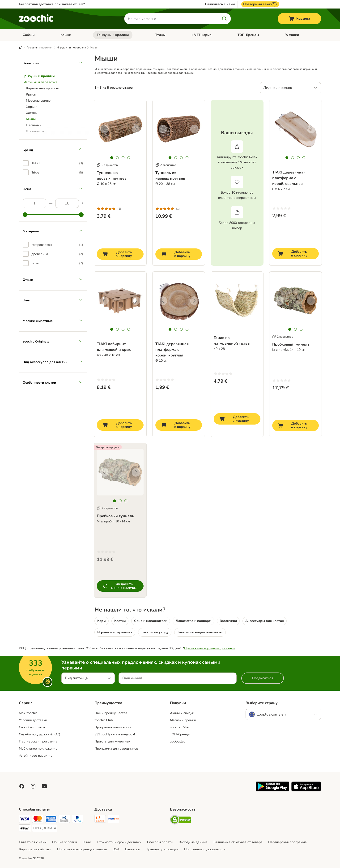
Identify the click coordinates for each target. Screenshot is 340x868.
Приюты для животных (112, 741)
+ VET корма (201, 35)
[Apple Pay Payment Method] (25, 829)
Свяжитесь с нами (220, 4)
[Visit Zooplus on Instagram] (33, 786)
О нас (87, 842)
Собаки (29, 35)
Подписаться (263, 678)
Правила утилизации (162, 849)
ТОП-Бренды (248, 35)
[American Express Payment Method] (51, 820)
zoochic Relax (180, 727)
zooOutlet (177, 741)
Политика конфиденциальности (82, 849)
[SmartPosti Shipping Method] (113, 820)
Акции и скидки (182, 713)
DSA (116, 849)
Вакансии (133, 849)
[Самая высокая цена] (67, 203)
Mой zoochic (28, 713)
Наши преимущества (111, 713)
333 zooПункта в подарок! (115, 734)
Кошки (66, 35)
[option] (53, 163)
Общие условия (65, 842)
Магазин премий (183, 720)
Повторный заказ (260, 4)
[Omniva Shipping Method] (100, 820)
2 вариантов (107, 165)
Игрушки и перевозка (71, 48)
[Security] (181, 821)
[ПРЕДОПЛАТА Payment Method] (45, 828)
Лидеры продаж (278, 88)
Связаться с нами (33, 842)
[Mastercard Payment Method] (38, 820)
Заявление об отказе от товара (238, 842)
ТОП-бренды (180, 734)
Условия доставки (33, 720)
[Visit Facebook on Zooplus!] (22, 786)
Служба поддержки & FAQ (40, 734)
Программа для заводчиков (116, 749)
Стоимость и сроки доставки (119, 842)
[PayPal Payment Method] (77, 820)
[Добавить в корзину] (120, 254)
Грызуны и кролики (113, 35)
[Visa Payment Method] (25, 820)
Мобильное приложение (38, 749)
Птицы (160, 35)
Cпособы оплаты (160, 842)
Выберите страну (262, 703)
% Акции (292, 35)
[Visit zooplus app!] (272, 790)
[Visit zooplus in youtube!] (44, 786)
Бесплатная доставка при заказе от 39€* (52, 4)
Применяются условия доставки (209, 648)
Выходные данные (193, 842)
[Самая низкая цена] (34, 203)
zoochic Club (104, 720)
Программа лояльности (113, 727)
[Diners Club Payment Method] (64, 820)
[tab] (112, 158)
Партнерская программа (38, 741)
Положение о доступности (205, 849)
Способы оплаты (32, 727)
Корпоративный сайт (35, 849)
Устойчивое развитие (36, 756)
